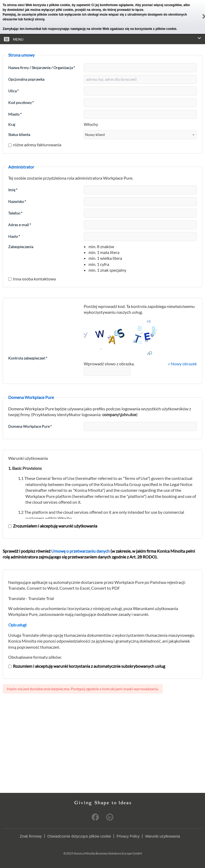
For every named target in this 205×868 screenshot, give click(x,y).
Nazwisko (17, 201)
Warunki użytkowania (162, 836)
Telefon (15, 213)
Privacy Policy (128, 836)
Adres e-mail (20, 225)
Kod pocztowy (21, 103)
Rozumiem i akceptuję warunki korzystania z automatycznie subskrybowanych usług (87, 666)
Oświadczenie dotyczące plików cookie (79, 836)
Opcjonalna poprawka (26, 79)
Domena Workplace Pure (30, 426)
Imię (13, 190)
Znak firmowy (31, 836)
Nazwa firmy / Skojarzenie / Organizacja (42, 68)
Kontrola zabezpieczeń (28, 358)
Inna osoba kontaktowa (32, 279)
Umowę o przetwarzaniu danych (80, 551)
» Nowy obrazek (182, 364)
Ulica (13, 91)
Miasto (15, 114)
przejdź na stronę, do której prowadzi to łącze (109, 10)
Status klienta (19, 135)
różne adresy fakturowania (35, 145)
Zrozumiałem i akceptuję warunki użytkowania (53, 526)
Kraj (12, 124)
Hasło (14, 236)
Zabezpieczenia (21, 247)
